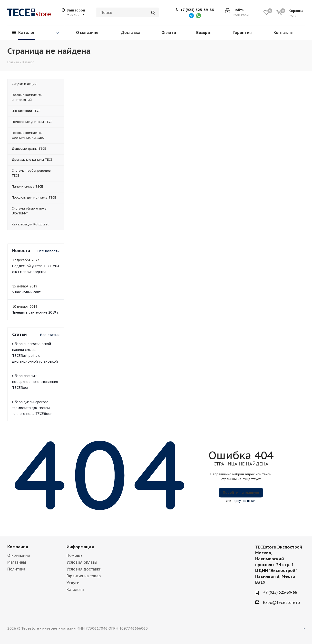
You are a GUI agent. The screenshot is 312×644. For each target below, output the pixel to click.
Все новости (48, 251)
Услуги (73, 583)
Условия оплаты (82, 562)
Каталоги (75, 590)
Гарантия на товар (84, 576)
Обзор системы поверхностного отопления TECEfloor (35, 382)
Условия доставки (84, 569)
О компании (19, 555)
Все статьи (50, 335)
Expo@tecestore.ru (282, 602)
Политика (16, 569)
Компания (18, 547)
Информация (80, 547)
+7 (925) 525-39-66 (197, 10)
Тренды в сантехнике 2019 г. (36, 312)
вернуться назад (244, 501)
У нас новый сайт (26, 292)
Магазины (17, 562)
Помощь (74, 555)
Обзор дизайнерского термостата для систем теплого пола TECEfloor (32, 408)
